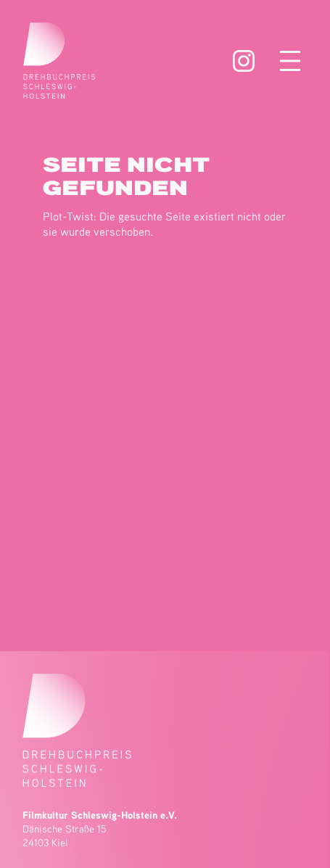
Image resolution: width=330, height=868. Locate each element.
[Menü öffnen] (290, 61)
